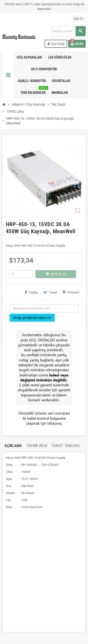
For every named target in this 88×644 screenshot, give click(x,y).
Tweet (50, 292)
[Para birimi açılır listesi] (79, 19)
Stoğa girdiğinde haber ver (32, 318)
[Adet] (21, 274)
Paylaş (31, 292)
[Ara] (68, 31)
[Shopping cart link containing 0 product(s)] (77, 44)
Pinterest (71, 292)
